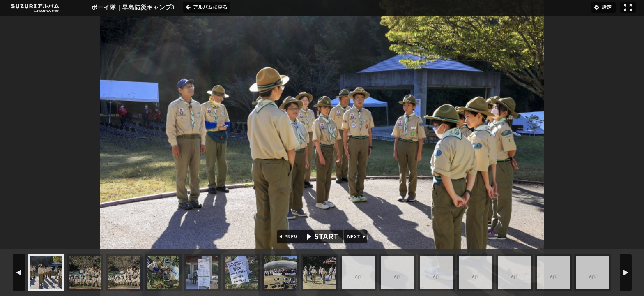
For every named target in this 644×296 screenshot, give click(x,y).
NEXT (356, 237)
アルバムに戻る (206, 7)
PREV (288, 237)
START (322, 237)
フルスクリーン (628, 7)
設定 (603, 7)
